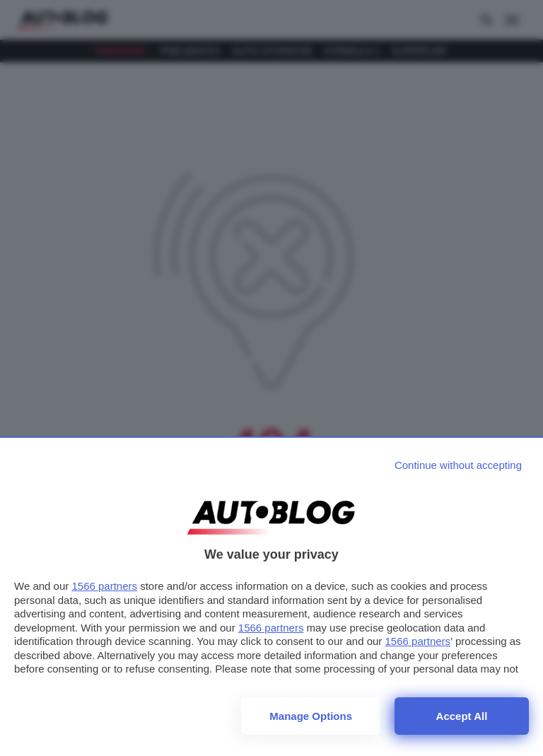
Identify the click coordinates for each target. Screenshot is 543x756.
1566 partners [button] (104, 586)
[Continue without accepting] (458, 465)
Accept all (462, 716)
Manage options (311, 716)
